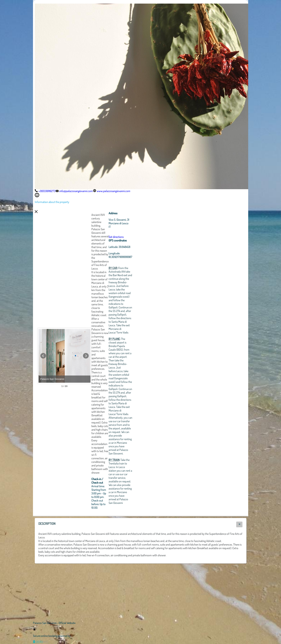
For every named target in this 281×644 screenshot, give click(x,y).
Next (106, 356)
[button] (239, 524)
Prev (43, 356)
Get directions (136, 237)
